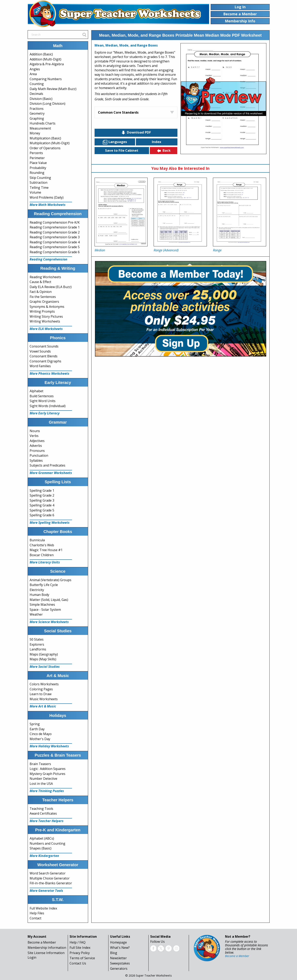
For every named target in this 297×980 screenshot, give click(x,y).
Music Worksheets (44, 699)
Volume (35, 192)
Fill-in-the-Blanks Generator (51, 883)
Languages (115, 142)
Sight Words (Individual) (48, 406)
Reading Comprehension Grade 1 (55, 227)
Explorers (37, 644)
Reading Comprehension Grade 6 (55, 252)
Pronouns (37, 451)
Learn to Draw (41, 694)
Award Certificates (43, 813)
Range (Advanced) (166, 250)
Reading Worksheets (45, 277)
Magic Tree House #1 (46, 550)
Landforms (38, 649)
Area (33, 74)
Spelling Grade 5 (42, 510)
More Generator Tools (46, 891)
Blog (114, 953)
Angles (35, 69)
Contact (35, 918)
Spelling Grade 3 (42, 500)
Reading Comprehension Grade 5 (55, 247)
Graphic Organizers (44, 302)
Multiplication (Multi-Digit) (50, 143)
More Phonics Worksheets (49, 373)
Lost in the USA (41, 784)
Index (157, 142)
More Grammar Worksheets (51, 473)
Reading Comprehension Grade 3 (55, 237)
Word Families (40, 366)
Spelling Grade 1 (42, 491)
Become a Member (42, 942)
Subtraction (39, 183)
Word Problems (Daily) (47, 197)
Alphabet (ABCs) (42, 838)
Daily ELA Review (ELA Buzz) (51, 287)
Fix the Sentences (43, 297)
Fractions (37, 109)
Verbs (34, 436)
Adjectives (37, 441)
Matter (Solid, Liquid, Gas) (49, 600)
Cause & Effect (40, 282)
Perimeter (37, 158)
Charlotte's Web (42, 545)
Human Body (39, 595)
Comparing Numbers (46, 79)
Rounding (37, 173)
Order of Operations (45, 148)
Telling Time (39, 188)
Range (217, 250)
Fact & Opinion (41, 292)
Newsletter (118, 958)
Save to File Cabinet (122, 150)
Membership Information (47, 948)
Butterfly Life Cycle (44, 585)
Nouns (35, 431)
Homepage (118, 942)
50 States (37, 639)
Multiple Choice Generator (50, 878)
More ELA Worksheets (46, 329)
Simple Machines (42, 605)
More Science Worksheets (49, 622)
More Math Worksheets (48, 205)
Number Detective (43, 779)
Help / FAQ (78, 942)
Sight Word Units (43, 401)
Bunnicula (37, 540)
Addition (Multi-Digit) (45, 59)
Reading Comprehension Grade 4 (55, 242)
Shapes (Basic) (41, 848)
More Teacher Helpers (47, 821)
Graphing (37, 118)
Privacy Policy (80, 953)
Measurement (40, 128)
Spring (35, 724)
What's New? (120, 948)
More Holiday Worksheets (49, 746)
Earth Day (37, 729)
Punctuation (39, 455)
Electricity (37, 590)
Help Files (37, 913)
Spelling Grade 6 (42, 515)
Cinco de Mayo (41, 734)
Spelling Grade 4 (42, 505)
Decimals (36, 94)
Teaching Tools (41, 809)
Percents (36, 153)
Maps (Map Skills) (43, 659)
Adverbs (36, 446)
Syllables (36, 460)
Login (32, 957)
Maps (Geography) (44, 654)
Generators (119, 969)
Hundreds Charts (43, 123)
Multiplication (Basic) (45, 138)
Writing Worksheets (45, 321)
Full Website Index (43, 908)
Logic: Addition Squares (48, 769)
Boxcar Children (42, 555)
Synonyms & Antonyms (47, 307)
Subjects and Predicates (47, 465)
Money (35, 133)
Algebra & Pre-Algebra (47, 64)
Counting (37, 84)
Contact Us (78, 963)
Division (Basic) (41, 99)
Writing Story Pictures (46, 316)
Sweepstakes (120, 963)
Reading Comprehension (48, 259)
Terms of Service (82, 958)
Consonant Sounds (44, 346)
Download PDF (136, 133)
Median (100, 250)
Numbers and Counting (47, 843)
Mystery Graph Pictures (47, 774)
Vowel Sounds (40, 351)
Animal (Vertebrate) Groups (51, 580)
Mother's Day (40, 739)
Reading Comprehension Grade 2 (55, 232)
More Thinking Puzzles (47, 791)
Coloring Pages (41, 689)
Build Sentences (42, 396)
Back (164, 151)
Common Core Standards (118, 112)
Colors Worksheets (44, 684)
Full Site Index (80, 948)
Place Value (38, 163)
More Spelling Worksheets (50, 523)
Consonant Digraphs (45, 361)
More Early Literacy (45, 413)
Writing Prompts (42, 311)
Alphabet (36, 391)
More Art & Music (43, 706)
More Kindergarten (44, 856)
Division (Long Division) (47, 104)
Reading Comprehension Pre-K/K (55, 222)
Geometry (37, 113)
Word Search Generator (48, 873)
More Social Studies (45, 667)
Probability (38, 168)
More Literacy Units (45, 562)
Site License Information (46, 953)
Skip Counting (40, 178)
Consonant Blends (44, 356)
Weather (36, 614)
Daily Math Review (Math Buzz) (53, 89)
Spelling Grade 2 (42, 495)
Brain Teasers (40, 764)
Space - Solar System (45, 610)
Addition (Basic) (41, 54)
